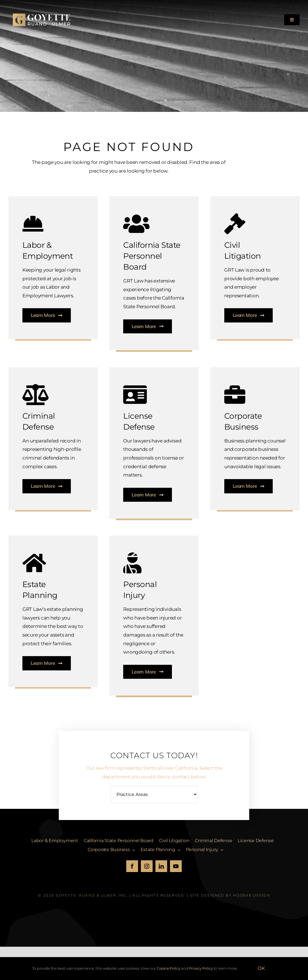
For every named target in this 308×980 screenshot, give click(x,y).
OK (261, 968)
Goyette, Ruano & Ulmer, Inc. (92, 895)
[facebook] (132, 866)
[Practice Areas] (154, 794)
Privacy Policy (201, 968)
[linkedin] (161, 866)
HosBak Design (252, 895)
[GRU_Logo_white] (42, 11)
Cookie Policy (169, 968)
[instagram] (147, 866)
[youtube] (176, 866)
